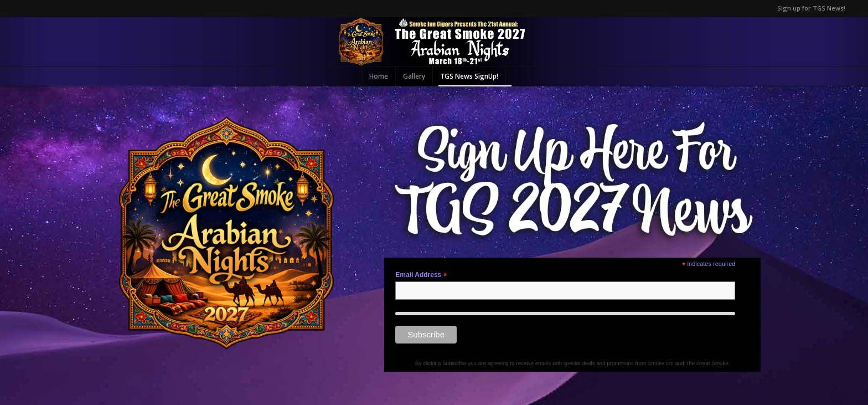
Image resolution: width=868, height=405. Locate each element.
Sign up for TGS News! (811, 8)
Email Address (421, 275)
